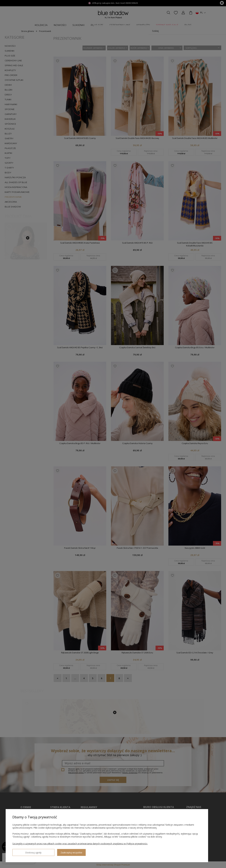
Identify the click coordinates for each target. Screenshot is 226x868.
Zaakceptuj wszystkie (52, 851)
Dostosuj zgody (24, 851)
